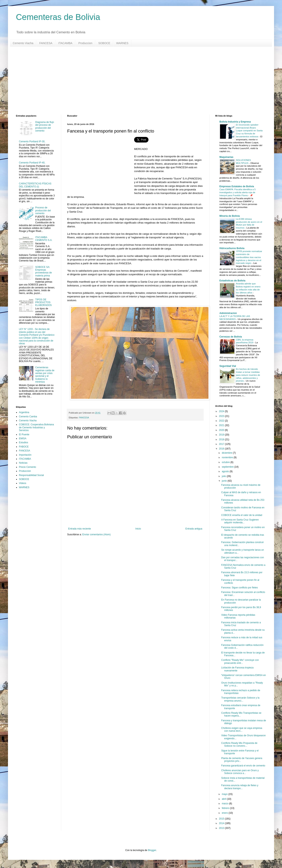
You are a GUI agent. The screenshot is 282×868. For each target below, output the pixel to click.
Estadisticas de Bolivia (232, 281)
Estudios (24, 442)
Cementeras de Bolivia (58, 17)
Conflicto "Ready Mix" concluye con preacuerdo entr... (240, 661)
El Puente (24, 434)
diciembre (227, 453)
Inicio (138, 529)
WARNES (122, 43)
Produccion (85, 43)
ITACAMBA (65, 43)
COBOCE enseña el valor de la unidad (242, 515)
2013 (222, 828)
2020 (222, 430)
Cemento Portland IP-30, (32, 142)
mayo (225, 794)
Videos (23, 483)
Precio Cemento (28, 467)
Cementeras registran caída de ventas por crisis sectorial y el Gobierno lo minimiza (45, 375)
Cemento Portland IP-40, (32, 163)
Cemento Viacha (23, 43)
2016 (222, 449)
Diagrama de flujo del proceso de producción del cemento (45, 126)
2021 (222, 425)
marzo (226, 804)
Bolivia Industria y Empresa (235, 122)
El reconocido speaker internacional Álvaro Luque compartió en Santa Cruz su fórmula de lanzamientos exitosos (249, 131)
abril (224, 799)
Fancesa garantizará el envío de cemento (243, 766)
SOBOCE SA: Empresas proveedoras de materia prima (44, 271)
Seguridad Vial (228, 366)
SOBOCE (104, 43)
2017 (222, 444)
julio (224, 476)
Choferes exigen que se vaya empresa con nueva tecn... (242, 729)
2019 (222, 435)
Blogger (152, 850)
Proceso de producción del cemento (43, 210)
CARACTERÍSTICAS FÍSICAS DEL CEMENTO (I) (35, 185)
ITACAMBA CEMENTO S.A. (44, 239)
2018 (222, 439)
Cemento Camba (28, 417)
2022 (222, 421)
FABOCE (24, 447)
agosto (226, 471)
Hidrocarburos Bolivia (232, 248)
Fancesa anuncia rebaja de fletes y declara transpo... (240, 787)
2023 (222, 416)
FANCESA (46, 43)
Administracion (228, 313)
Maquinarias (226, 157)
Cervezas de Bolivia (231, 337)
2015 (222, 819)
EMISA (23, 438)
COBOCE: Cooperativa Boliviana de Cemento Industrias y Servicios (36, 427)
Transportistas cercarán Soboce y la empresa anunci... (240, 699)
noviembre (228, 457)
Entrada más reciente (80, 529)
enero (225, 813)
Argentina (24, 412)
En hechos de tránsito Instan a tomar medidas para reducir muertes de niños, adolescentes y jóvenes (248, 375)
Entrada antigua (194, 529)
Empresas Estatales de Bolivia (237, 186)
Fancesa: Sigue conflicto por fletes (239, 588)
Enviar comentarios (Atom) (96, 534)
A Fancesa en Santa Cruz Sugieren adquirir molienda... (240, 521)
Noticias (23, 463)
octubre (226, 462)
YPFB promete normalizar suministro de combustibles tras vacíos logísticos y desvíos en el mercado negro (249, 257)
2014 (222, 823)
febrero (226, 808)
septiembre (228, 467)
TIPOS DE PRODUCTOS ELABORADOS (44, 302)
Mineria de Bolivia (230, 216)
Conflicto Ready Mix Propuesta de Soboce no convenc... (239, 744)
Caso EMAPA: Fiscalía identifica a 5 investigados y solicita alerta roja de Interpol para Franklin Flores (237, 192)
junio (225, 481)
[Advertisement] (136, 81)
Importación (25, 455)
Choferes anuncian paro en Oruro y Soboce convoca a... (240, 772)
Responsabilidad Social (31, 475)
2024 (222, 411)
